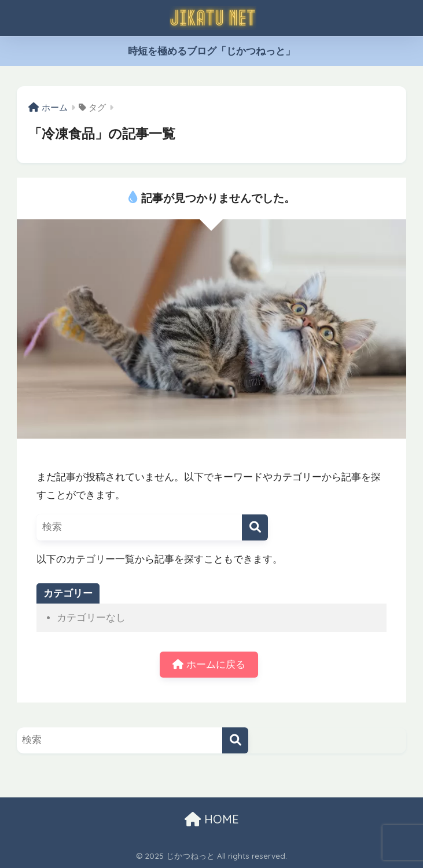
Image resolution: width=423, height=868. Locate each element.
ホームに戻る (209, 665)
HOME (212, 819)
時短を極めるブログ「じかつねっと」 (211, 51)
